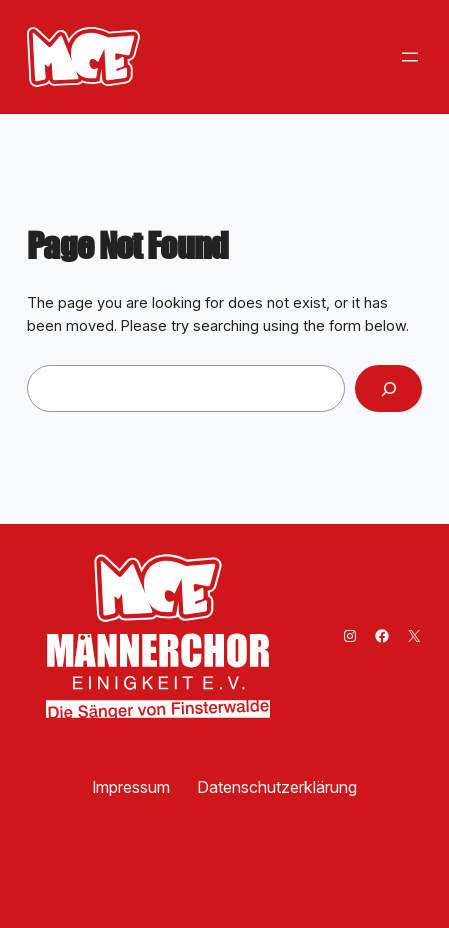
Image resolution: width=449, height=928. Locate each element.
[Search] (388, 388)
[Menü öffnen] (410, 57)
